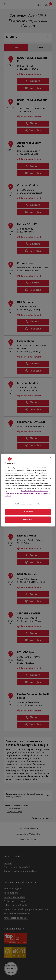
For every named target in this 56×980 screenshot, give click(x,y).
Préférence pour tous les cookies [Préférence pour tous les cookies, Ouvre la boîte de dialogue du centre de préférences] (28, 504)
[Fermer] (50, 457)
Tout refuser (28, 512)
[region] (28, 490)
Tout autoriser (28, 519)
